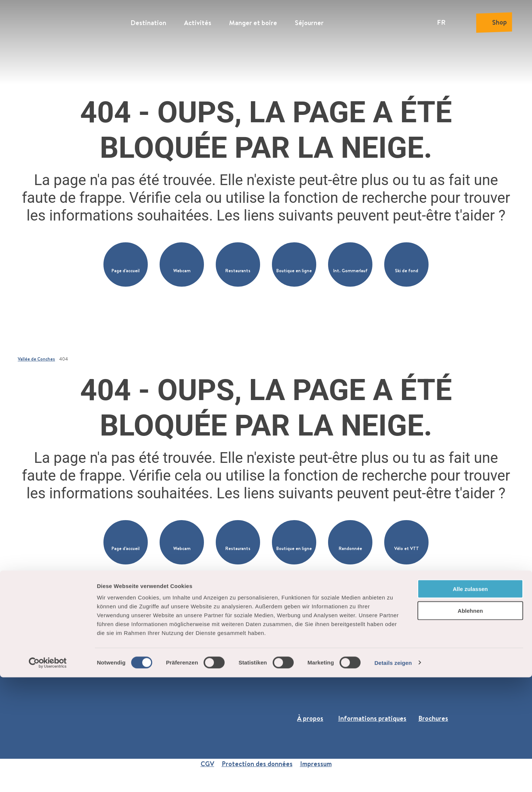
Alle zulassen (470, 704)
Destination (148, 21)
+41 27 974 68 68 (54, 651)
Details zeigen (393, 777)
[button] (126, 264)
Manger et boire (253, 21)
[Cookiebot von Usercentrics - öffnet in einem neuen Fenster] (48, 778)
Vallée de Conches (36, 359)
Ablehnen (470, 725)
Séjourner (309, 21)
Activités (198, 21)
